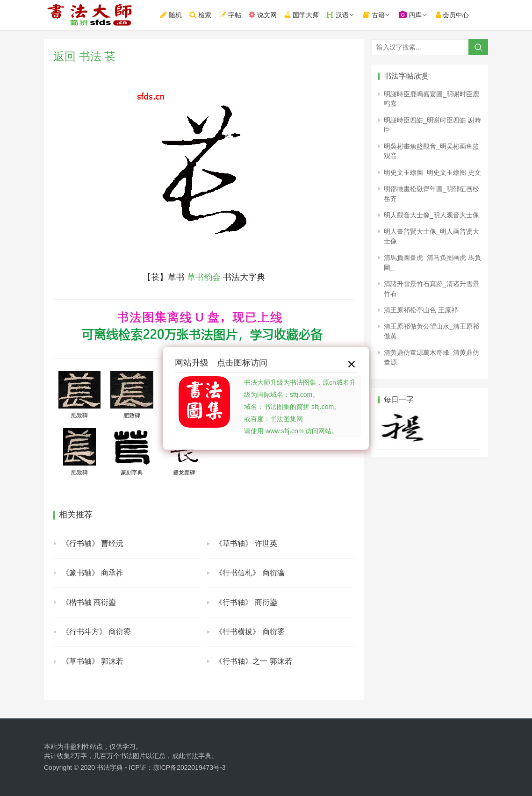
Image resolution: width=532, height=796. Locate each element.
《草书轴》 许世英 (246, 543)
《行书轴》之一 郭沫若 (253, 661)
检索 (200, 15)
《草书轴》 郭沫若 (93, 661)
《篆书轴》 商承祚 (93, 573)
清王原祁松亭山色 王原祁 (421, 310)
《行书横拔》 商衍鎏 (250, 632)
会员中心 (452, 15)
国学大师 (302, 14)
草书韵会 (204, 277)
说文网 (263, 15)
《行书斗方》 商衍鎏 (96, 632)
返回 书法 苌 (84, 56)
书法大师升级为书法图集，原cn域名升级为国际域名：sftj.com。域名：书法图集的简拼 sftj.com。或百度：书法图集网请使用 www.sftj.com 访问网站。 (300, 407)
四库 (410, 15)
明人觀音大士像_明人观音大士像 (431, 215)
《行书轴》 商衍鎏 (246, 602)
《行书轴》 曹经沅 (93, 543)
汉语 (338, 15)
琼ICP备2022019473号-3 (189, 767)
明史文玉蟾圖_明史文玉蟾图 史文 (432, 172)
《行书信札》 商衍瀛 (250, 573)
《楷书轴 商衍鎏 (89, 602)
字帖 (230, 15)
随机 (171, 15)
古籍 (374, 15)
